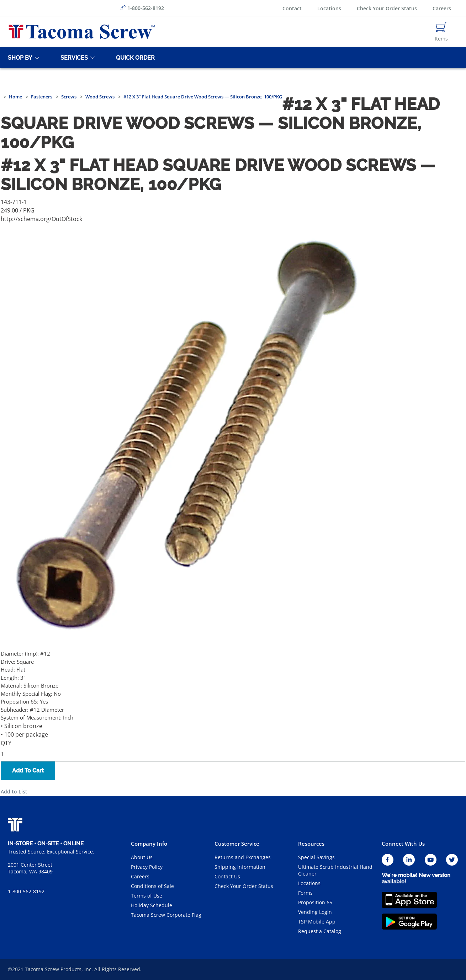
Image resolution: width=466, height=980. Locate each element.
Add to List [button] (14, 791)
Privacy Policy (147, 867)
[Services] (73, 58)
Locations (329, 8)
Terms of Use (147, 896)
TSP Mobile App (317, 922)
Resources (311, 844)
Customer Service (237, 844)
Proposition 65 (315, 902)
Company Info (149, 844)
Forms (305, 893)
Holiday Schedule (152, 905)
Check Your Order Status (387, 8)
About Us (142, 857)
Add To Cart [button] (28, 771)
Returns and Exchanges (243, 857)
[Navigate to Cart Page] (441, 32)
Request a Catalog (320, 931)
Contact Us (227, 876)
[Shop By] (19, 58)
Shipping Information (240, 867)
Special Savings (316, 857)
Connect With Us (403, 844)
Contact (292, 8)
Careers (442, 8)
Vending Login (315, 912)
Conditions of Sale (152, 886)
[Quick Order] (134, 58)
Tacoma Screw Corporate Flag (166, 915)
